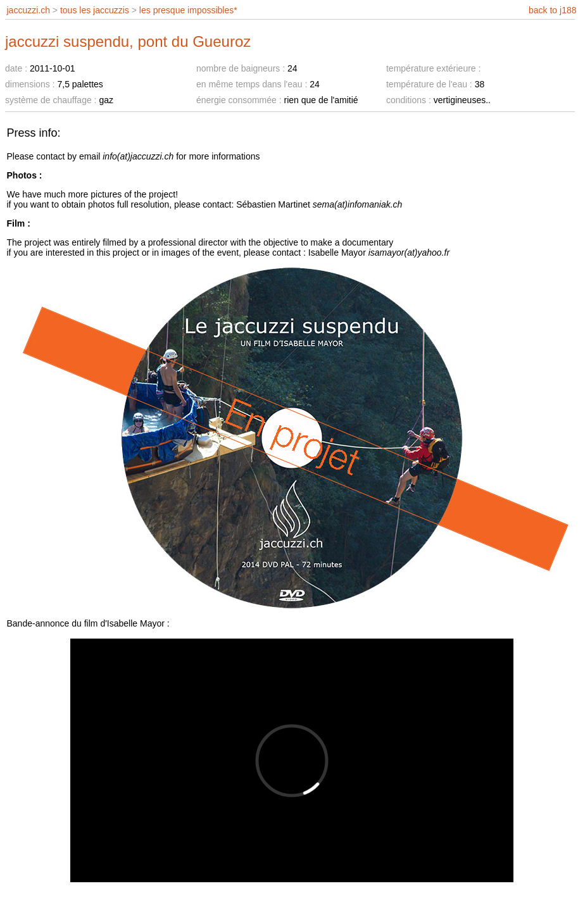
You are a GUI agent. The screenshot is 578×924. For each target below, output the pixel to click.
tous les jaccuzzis (95, 10)
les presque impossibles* (188, 10)
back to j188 (553, 10)
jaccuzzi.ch (28, 10)
